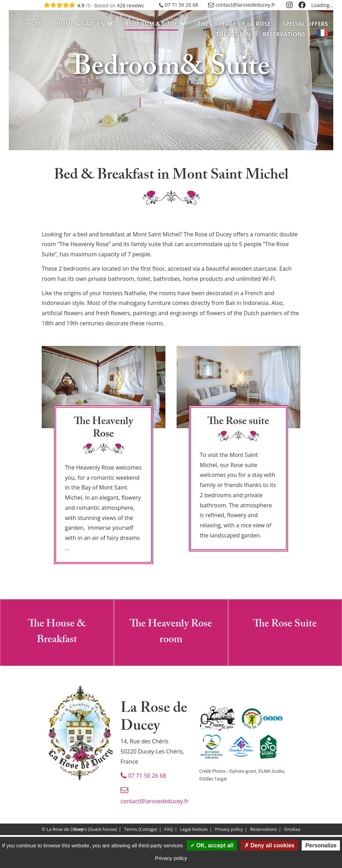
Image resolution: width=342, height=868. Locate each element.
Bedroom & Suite (151, 24)
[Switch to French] (323, 34)
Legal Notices (194, 829)
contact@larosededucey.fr (245, 5)
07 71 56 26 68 (182, 5)
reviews (130, 5)
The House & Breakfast (57, 633)
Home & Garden (81, 24)
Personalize (321, 845)
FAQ (169, 829)
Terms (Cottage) (141, 829)
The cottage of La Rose (234, 24)
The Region (233, 34)
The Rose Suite (285, 625)
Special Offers (305, 24)
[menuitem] (35, 24)
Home (35, 24)
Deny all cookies (269, 845)
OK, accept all (212, 845)
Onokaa (292, 829)
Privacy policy (229, 829)
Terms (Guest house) (95, 829)
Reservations (284, 34)
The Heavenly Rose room (171, 633)
